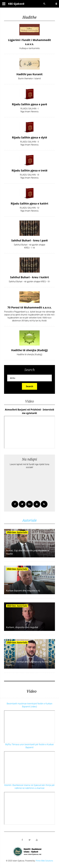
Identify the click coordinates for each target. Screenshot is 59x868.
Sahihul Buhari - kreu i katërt (29, 277)
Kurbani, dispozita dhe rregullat (22, 627)
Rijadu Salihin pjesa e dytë (29, 137)
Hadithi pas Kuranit (29, 74)
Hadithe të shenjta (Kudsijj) (30, 350)
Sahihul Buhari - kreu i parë (29, 240)
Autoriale (29, 520)
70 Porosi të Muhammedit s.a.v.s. (30, 307)
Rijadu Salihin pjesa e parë (29, 104)
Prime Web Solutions (44, 861)
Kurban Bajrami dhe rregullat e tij (23, 591)
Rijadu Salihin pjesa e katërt (29, 203)
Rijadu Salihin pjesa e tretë (30, 170)
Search (29, 386)
